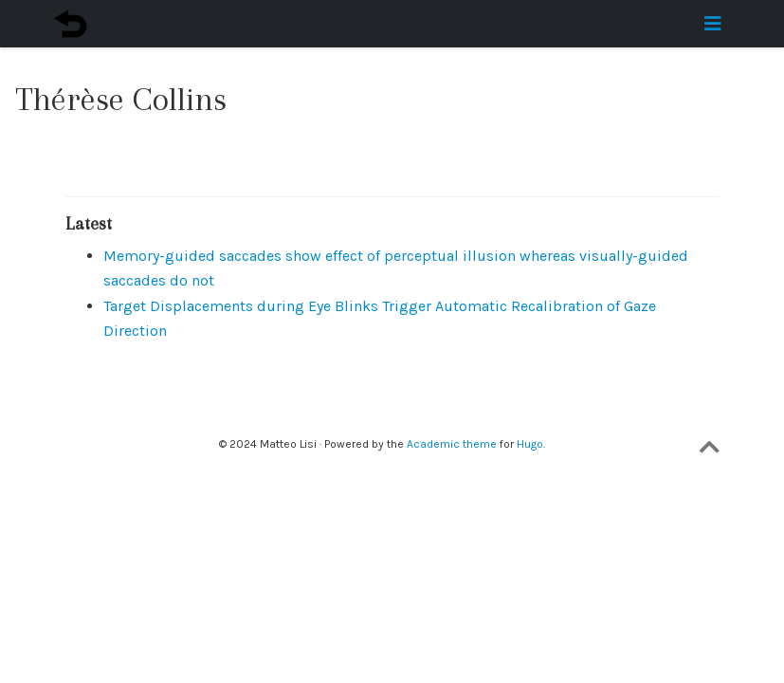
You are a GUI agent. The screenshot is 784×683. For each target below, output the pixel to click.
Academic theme (452, 444)
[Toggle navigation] (713, 24)
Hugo (530, 444)
